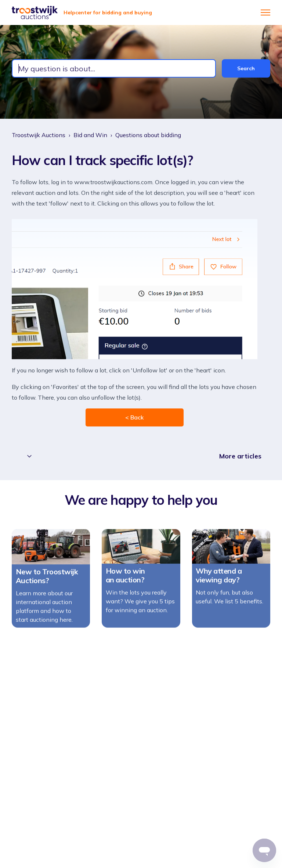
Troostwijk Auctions (39, 135)
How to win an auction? (125, 579)
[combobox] (114, 68)
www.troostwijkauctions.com (113, 182)
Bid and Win (90, 135)
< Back (134, 417)
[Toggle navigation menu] (265, 12)
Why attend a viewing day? (219, 579)
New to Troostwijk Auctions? (47, 579)
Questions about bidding (148, 135)
